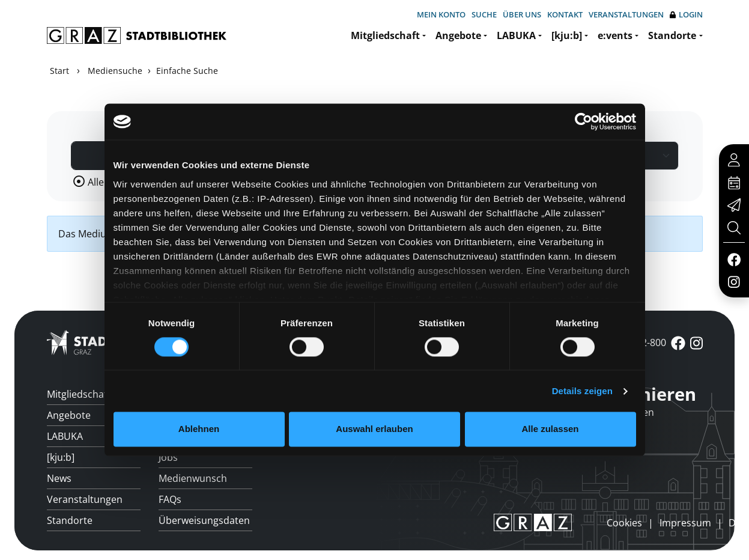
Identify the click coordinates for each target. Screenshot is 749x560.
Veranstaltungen (626, 14)
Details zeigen (582, 391)
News (59, 478)
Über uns (522, 14)
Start (59, 71)
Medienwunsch (193, 478)
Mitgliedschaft (385, 35)
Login (686, 15)
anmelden (586, 522)
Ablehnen (199, 429)
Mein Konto (441, 14)
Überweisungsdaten (204, 520)
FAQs (170, 499)
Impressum (685, 523)
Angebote (458, 35)
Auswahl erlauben (374, 429)
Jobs (168, 457)
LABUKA (516, 35)
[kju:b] (567, 35)
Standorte (672, 35)
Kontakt (565, 14)
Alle (96, 182)
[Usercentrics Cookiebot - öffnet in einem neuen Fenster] (584, 121)
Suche (484, 14)
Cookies (624, 523)
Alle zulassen (550, 429)
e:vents (615, 35)
